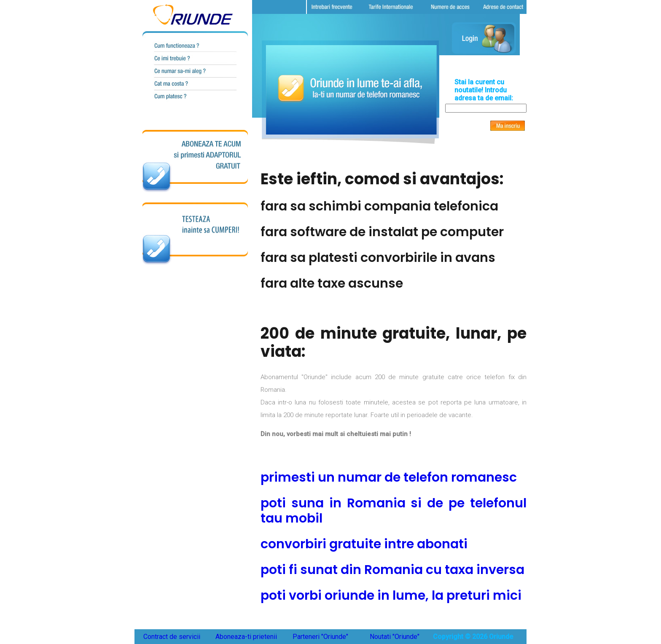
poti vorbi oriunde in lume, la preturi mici (391, 595)
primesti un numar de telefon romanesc (389, 477)
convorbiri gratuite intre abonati (364, 544)
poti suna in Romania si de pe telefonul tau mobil (394, 511)
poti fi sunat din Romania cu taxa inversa (392, 570)
